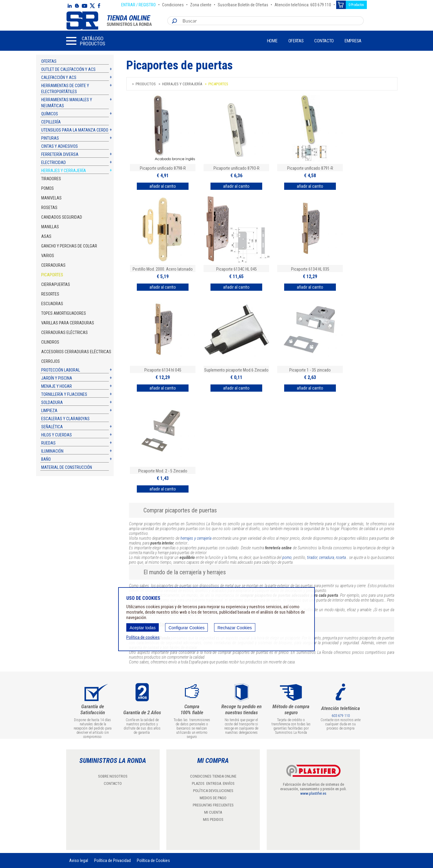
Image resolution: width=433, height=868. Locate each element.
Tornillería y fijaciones (64, 394)
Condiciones (173, 4)
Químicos (50, 114)
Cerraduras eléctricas (64, 332)
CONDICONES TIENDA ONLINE (213, 776)
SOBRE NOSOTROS (113, 776)
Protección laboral (61, 370)
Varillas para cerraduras (68, 323)
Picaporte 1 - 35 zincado (310, 370)
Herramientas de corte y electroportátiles (65, 89)
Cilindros (50, 342)
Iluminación (52, 451)
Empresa (353, 41)
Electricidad (54, 162)
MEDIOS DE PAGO (213, 798)
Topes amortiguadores (64, 313)
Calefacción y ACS (59, 77)
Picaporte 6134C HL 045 (236, 269)
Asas (46, 236)
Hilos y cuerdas (57, 435)
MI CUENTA (213, 812)
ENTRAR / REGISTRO (138, 4)
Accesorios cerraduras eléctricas (76, 352)
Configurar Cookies (186, 628)
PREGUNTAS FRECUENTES (213, 805)
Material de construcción (67, 467)
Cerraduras (53, 265)
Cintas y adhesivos (60, 146)
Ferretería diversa (60, 154)
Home (272, 41)
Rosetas (49, 208)
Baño (46, 459)
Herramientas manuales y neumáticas (67, 103)
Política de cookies (143, 637)
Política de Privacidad (112, 860)
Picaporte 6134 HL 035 (310, 269)
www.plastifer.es (313, 793)
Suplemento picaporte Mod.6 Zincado (236, 370)
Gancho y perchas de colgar (69, 246)
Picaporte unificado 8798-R (163, 168)
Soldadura (52, 402)
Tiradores (51, 179)
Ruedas (48, 443)
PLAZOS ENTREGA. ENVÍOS (213, 783)
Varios (48, 256)
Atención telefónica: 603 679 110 (303, 4)
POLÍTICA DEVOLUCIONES (213, 791)
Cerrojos (51, 361)
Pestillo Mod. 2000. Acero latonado (163, 269)
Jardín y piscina (57, 378)
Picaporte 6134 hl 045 (163, 370)
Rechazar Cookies (235, 628)
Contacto (324, 41)
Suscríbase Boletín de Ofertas (243, 4)
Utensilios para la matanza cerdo (75, 130)
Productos (146, 84)
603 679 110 (341, 716)
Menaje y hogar (57, 386)
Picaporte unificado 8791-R (310, 168)
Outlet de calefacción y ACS (68, 69)
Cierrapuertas (56, 284)
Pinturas (50, 138)
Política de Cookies (153, 860)
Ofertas (296, 41)
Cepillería (51, 122)
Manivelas (51, 198)
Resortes (50, 294)
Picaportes (52, 275)
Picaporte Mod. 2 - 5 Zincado (163, 471)
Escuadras (52, 304)
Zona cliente (201, 4)
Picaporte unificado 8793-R (236, 168)
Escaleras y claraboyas (65, 419)
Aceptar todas (143, 628)
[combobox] (272, 21)
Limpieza (49, 411)
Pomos (48, 188)
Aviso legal (79, 860)
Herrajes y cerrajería (64, 171)
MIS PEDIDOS (213, 819)
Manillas (50, 227)
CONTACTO (113, 783)
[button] (86, 41)
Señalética (52, 427)
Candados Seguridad (62, 217)
